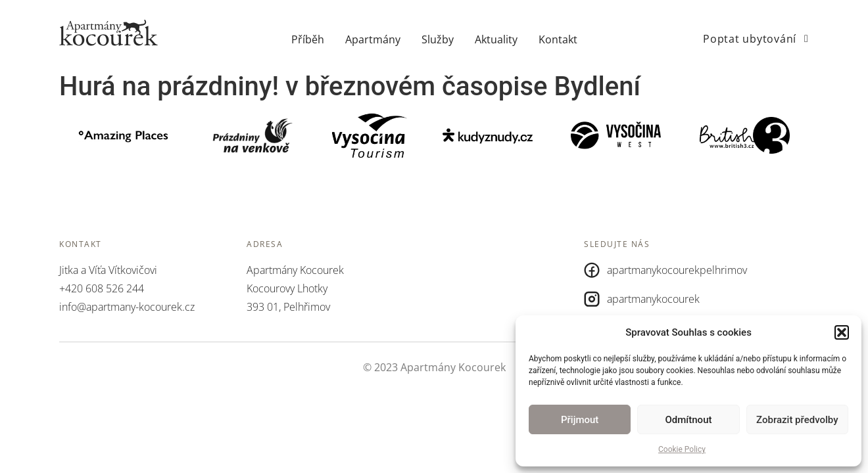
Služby (438, 39)
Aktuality (496, 39)
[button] (842, 332)
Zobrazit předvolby (797, 420)
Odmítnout (689, 420)
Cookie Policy (682, 449)
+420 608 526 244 (102, 288)
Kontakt (558, 39)
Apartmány (373, 39)
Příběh (308, 39)
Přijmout (580, 420)
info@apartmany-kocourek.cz (127, 307)
